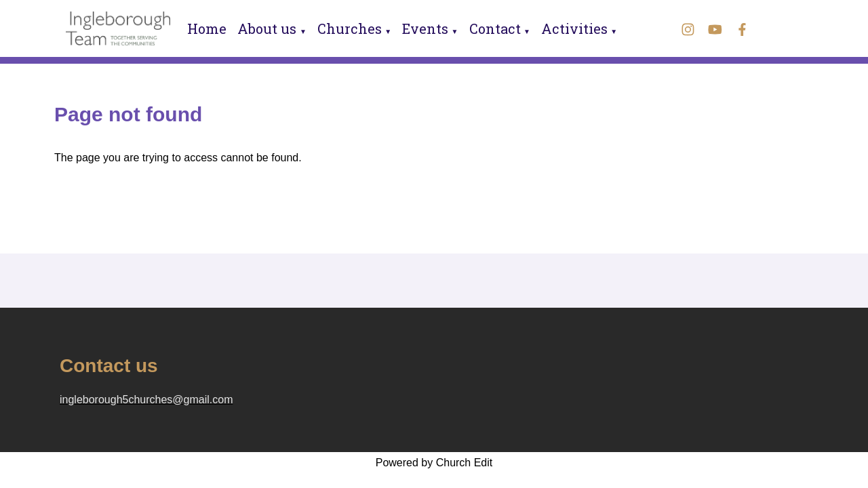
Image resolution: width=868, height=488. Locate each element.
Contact (495, 28)
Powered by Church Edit (434, 463)
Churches (350, 28)
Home (207, 28)
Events (425, 28)
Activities (574, 28)
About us (267, 28)
